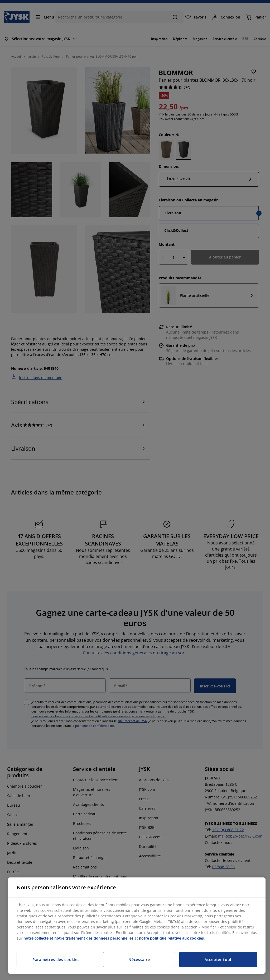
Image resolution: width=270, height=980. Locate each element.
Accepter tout (218, 960)
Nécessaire (139, 960)
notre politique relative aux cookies (171, 938)
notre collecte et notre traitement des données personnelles (78, 938)
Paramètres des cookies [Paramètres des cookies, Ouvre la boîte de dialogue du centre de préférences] (56, 960)
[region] (137, 926)
